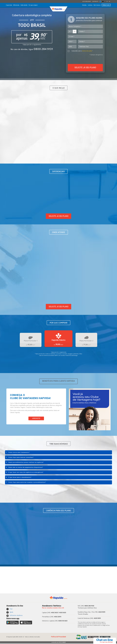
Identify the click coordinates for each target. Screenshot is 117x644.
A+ (110, 2)
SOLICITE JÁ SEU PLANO (85, 68)
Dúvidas (82, 5)
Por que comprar (36, 5)
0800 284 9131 (43, 49)
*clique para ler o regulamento (32, 45)
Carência (88, 5)
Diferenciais (18, 5)
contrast (103, 1)
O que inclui (9, 5)
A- (107, 2)
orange (100, 1)
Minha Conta (106, 5)
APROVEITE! (36, 419)
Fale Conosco (96, 5)
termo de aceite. (88, 51)
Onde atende (26, 5)
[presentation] (85, 60)
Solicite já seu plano (59, 216)
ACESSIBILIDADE (87, 2)
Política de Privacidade (59, 637)
